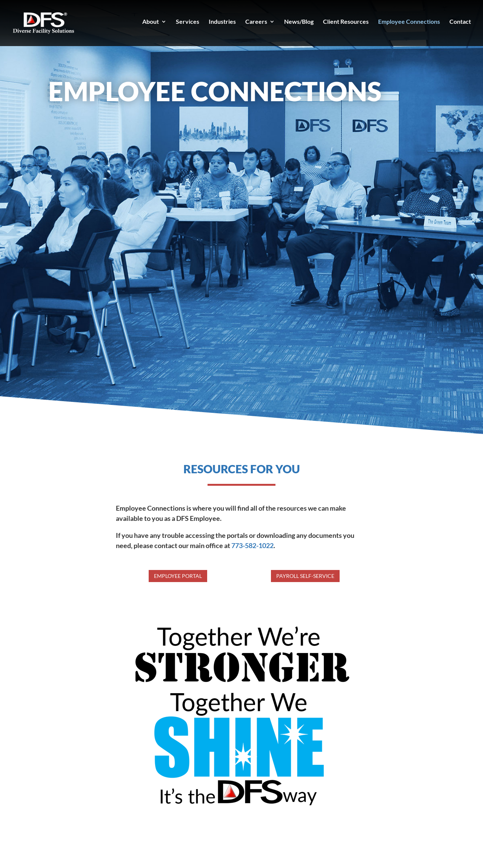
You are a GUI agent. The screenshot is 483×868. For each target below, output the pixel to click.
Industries (222, 22)
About (151, 22)
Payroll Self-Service (305, 576)
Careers (256, 22)
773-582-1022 (252, 545)
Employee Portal (178, 576)
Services (188, 22)
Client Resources (346, 22)
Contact (460, 22)
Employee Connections (409, 22)
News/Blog (299, 22)
